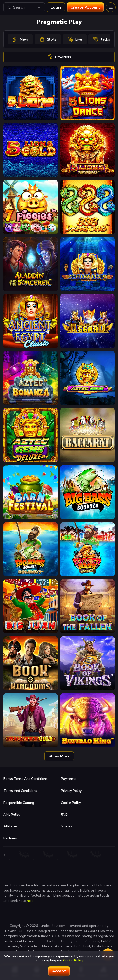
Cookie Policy (71, 803)
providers (59, 57)
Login (56, 7)
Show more (59, 756)
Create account (85, 7)
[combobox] (24, 7)
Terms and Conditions (20, 791)
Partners (10, 838)
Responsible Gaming (19, 803)
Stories (66, 826)
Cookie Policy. (73, 960)
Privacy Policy (71, 791)
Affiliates (10, 826)
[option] (20, 39)
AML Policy (12, 815)
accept (59, 971)
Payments (69, 779)
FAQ (64, 815)
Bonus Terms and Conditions (25, 779)
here (30, 901)
